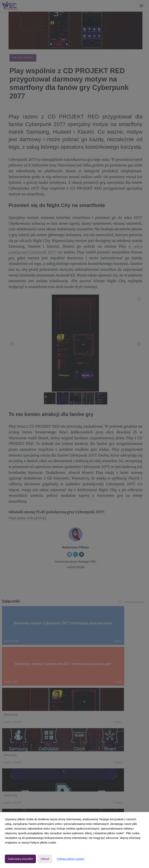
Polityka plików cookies (71, 859)
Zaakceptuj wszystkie (20, 859)
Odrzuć (45, 859)
